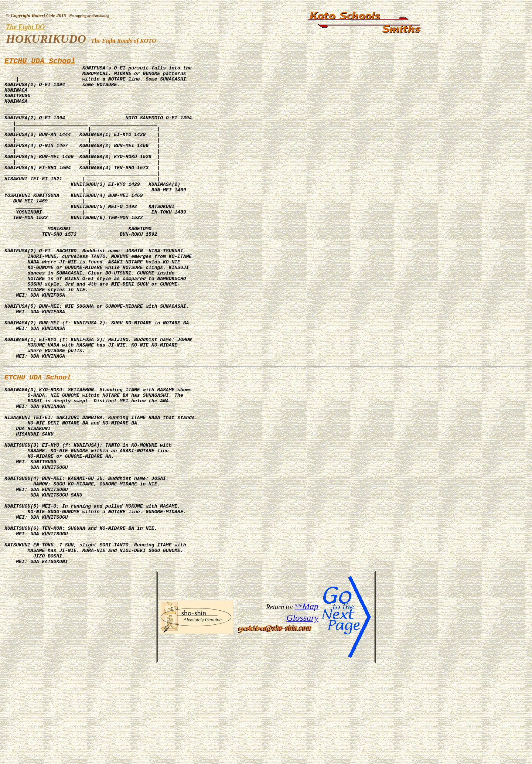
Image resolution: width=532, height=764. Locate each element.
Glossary (302, 716)
